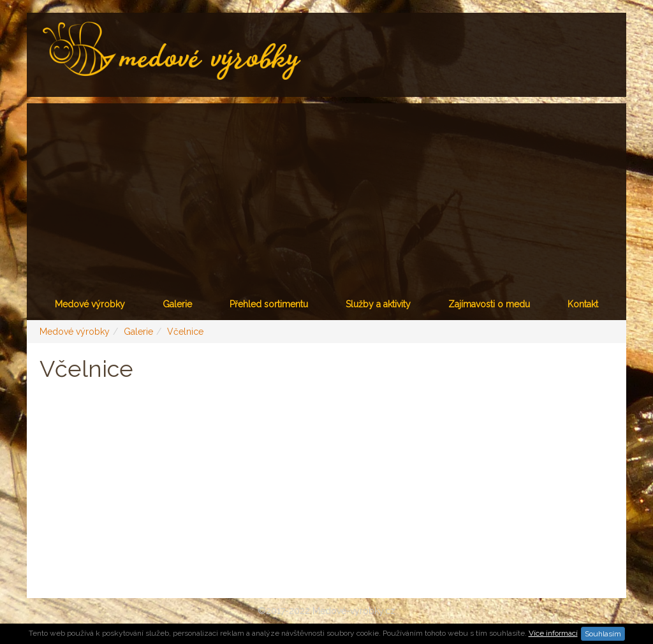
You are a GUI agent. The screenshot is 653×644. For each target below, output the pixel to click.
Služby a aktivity (378, 304)
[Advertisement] (326, 193)
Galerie (177, 304)
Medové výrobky (90, 304)
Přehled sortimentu (269, 304)
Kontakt (583, 304)
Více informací (553, 633)
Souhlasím (603, 634)
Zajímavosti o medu (489, 304)
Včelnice (185, 332)
